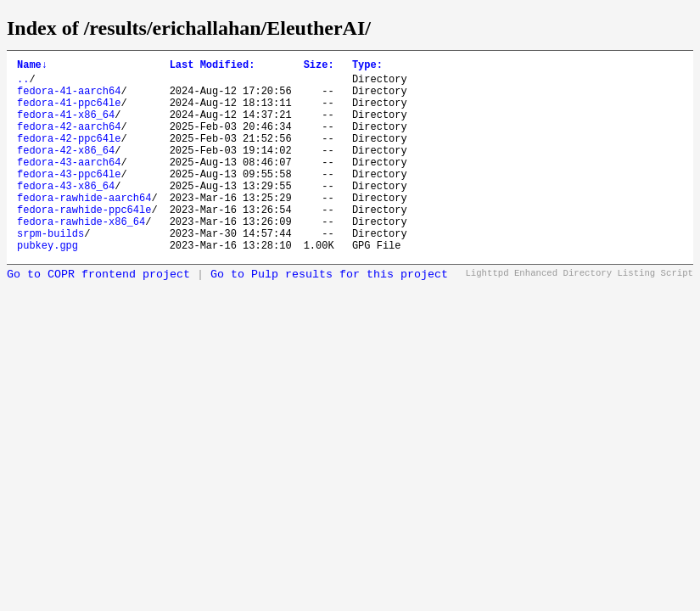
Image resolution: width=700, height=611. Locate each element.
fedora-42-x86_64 (66, 170)
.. (23, 84)
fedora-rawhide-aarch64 (84, 228)
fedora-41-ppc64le (69, 112)
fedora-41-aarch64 (69, 98)
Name (32, 67)
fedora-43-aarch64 (69, 185)
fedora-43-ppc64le (69, 199)
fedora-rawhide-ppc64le (84, 242)
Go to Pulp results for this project (329, 315)
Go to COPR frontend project (98, 315)
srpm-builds (50, 271)
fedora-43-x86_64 (66, 213)
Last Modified (213, 67)
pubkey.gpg (48, 286)
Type (367, 67)
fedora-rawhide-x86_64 (81, 257)
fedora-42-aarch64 (69, 141)
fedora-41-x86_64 (66, 127)
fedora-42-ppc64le (69, 156)
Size (319, 67)
